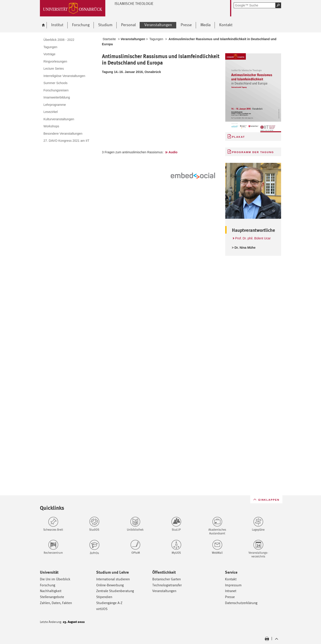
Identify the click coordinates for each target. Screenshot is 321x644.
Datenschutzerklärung (241, 603)
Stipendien (104, 597)
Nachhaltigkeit (51, 591)
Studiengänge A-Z (109, 603)
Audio (173, 152)
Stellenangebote (52, 597)
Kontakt (231, 579)
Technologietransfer (167, 585)
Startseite (109, 39)
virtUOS (102, 609)
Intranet (231, 591)
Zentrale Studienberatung (115, 591)
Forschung (48, 585)
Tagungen (156, 39)
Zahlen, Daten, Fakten (56, 603)
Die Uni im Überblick (55, 579)
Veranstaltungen (164, 591)
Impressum (233, 585)
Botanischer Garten (166, 579)
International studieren (113, 579)
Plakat (239, 137)
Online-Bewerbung (110, 585)
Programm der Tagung (253, 152)
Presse (230, 597)
